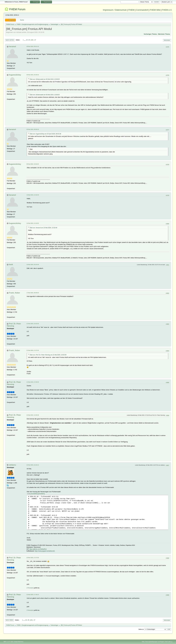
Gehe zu (141, 629)
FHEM (131, 10)
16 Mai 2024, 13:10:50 (33, 223)
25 (29, 40)
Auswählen (34, 494)
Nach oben (9, 620)
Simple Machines (19, 642)
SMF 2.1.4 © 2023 (8, 642)
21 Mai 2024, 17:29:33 (33, 382)
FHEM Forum (17, 9)
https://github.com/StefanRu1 (38, 549)
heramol (12, 46)
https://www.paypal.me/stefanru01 (45, 551)
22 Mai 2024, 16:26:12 (33, 465)
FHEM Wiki (155, 10)
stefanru (13, 465)
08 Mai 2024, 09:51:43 (33, 46)
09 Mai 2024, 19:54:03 (33, 164)
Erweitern (41, 494)
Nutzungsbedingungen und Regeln (155, 642)
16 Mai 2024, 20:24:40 (33, 265)
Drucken (167, 40)
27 (35, 40)
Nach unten (10, 40)
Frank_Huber (15, 293)
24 (27, 40)
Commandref (142, 10)
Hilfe (143, 642)
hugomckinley (15, 75)
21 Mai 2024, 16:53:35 (33, 324)
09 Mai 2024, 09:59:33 (33, 129)
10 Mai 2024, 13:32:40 (33, 195)
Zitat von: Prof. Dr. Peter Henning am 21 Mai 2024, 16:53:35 (48, 355)
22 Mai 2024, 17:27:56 (33, 558)
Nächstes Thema (164, 34)
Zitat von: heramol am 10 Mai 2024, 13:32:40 (43, 228)
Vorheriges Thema (150, 34)
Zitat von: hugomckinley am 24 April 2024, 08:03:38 (45, 134)
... (25, 40)
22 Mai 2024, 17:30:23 (33, 595)
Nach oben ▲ (169, 642)
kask (11, 264)
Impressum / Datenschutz (115, 10)
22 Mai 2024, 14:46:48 (33, 415)
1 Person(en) (30, 588)
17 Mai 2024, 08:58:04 (33, 293)
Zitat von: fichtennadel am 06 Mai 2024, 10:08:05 (45, 79)
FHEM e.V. (167, 10)
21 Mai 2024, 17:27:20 (33, 350)
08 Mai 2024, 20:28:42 (33, 75)
